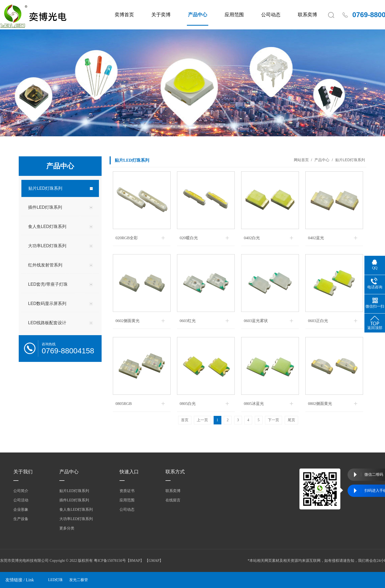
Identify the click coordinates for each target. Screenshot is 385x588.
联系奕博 (307, 15)
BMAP (135, 561)
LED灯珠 (55, 580)
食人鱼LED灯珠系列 (76, 510)
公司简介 (21, 491)
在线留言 (173, 500)
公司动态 (271, 15)
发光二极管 (79, 580)
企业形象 (21, 510)
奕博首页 (124, 15)
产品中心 (198, 15)
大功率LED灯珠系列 (76, 519)
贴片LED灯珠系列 (350, 160)
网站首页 (301, 160)
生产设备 (21, 519)
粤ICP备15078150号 (110, 561)
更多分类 (67, 528)
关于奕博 (161, 15)
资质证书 (127, 491)
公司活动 (21, 500)
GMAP (154, 561)
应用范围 (234, 15)
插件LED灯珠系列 (74, 500)
